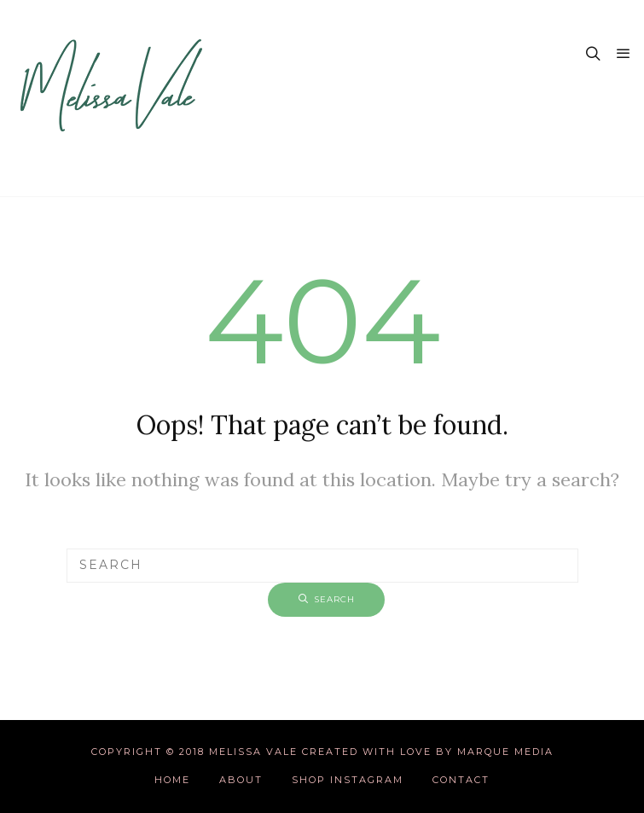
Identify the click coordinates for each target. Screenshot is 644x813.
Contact (461, 780)
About (241, 780)
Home (172, 780)
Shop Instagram (348, 780)
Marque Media (505, 752)
